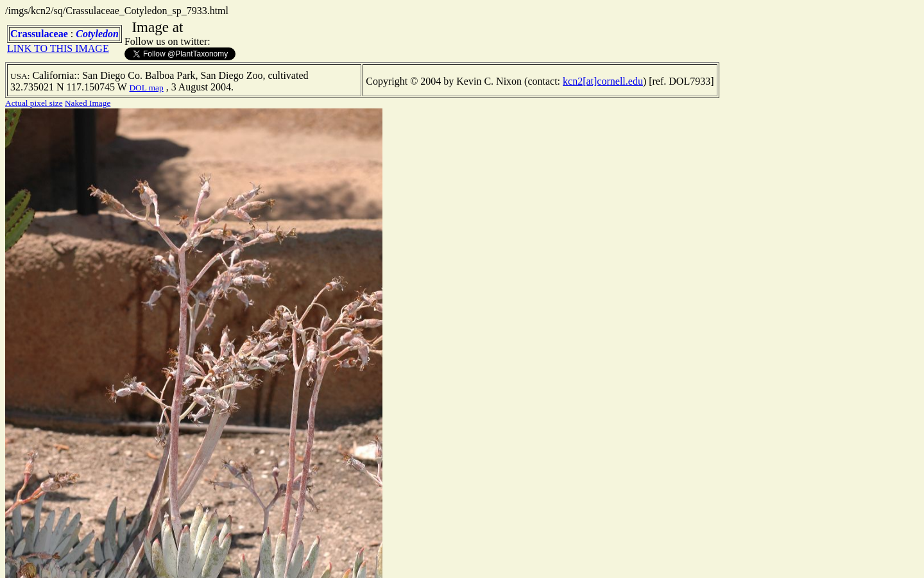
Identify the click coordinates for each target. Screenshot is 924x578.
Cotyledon (97, 34)
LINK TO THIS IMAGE (58, 48)
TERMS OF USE (336, 557)
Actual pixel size (34, 103)
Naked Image (88, 103)
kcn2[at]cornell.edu (603, 81)
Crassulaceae (39, 34)
